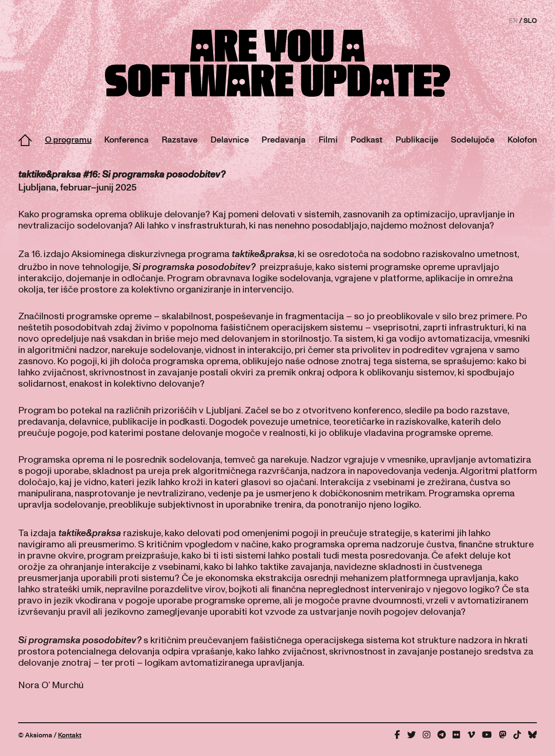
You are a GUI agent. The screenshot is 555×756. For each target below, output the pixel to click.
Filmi (328, 139)
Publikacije (417, 139)
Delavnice (230, 139)
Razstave (180, 139)
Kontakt (70, 735)
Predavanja (284, 139)
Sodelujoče (473, 139)
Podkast (367, 139)
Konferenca (126, 139)
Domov (25, 140)
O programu (68, 139)
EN (513, 20)
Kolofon (522, 139)
